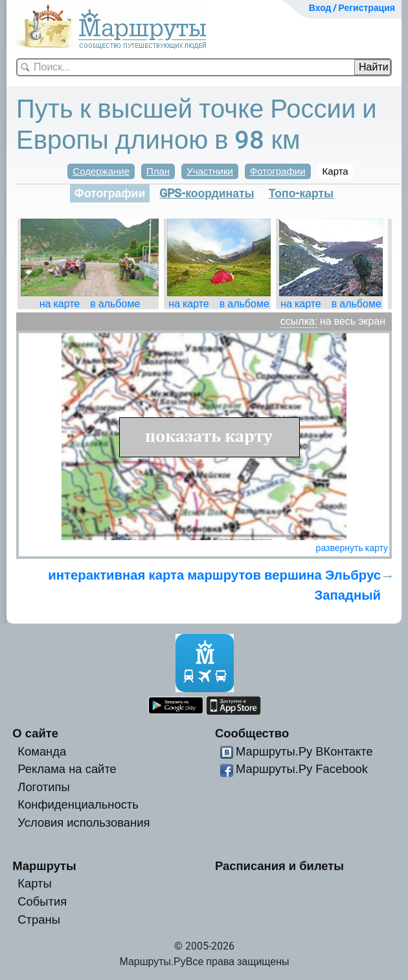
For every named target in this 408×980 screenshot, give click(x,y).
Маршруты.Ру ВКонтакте (304, 751)
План (158, 171)
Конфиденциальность (78, 804)
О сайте (35, 733)
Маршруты (44, 866)
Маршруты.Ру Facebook (302, 769)
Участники (210, 171)
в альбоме (115, 304)
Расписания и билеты (279, 866)
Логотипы (43, 787)
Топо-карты (301, 193)
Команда (42, 751)
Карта (335, 171)
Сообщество (252, 733)
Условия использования (84, 822)
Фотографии (278, 171)
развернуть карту (352, 548)
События (42, 901)
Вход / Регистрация (352, 8)
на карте (60, 304)
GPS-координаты (207, 193)
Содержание (101, 171)
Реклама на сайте (67, 769)
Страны (39, 920)
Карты (34, 883)
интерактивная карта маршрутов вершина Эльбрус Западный (214, 585)
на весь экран (353, 321)
